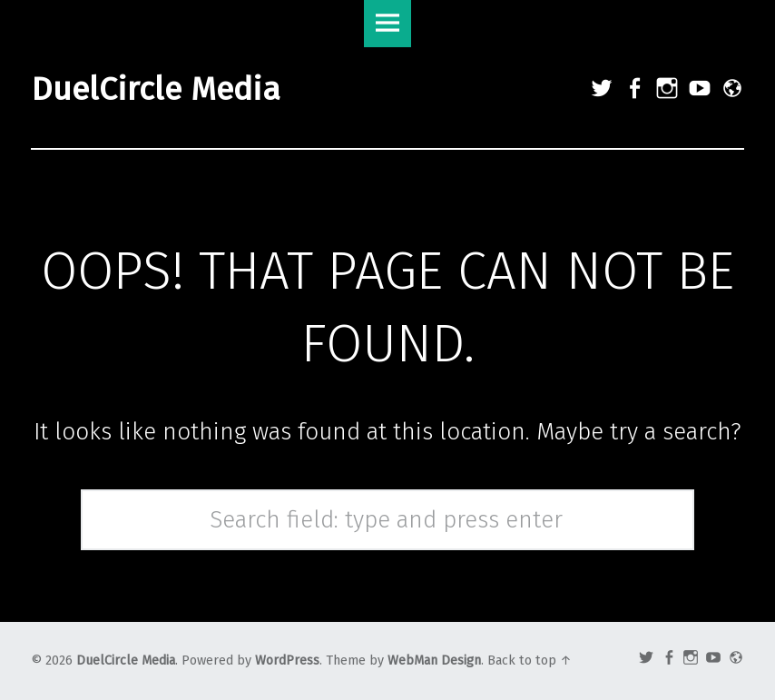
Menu (387, 24)
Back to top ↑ (530, 661)
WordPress (287, 661)
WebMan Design (434, 661)
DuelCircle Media (126, 661)
